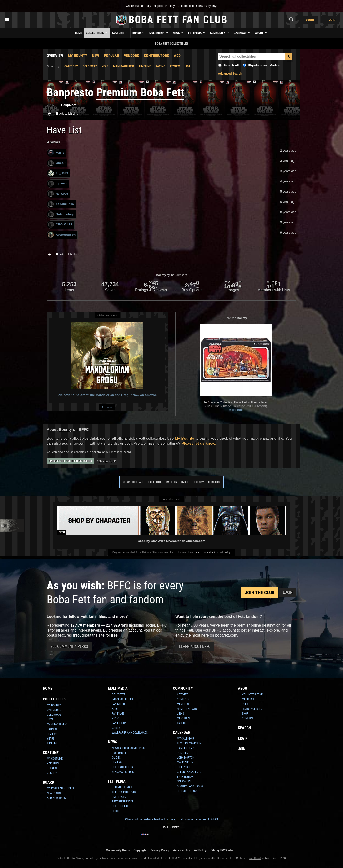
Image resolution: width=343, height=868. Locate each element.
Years (51, 739)
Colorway (90, 66)
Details (52, 768)
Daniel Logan (186, 748)
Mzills (56, 153)
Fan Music (118, 704)
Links (180, 714)
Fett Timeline (121, 806)
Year (105, 66)
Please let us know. (199, 443)
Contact (248, 718)
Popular (111, 56)
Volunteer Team (253, 694)
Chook (57, 163)
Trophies (183, 723)
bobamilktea (61, 204)
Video (116, 718)
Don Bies (182, 753)
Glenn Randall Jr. (189, 772)
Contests (183, 699)
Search (245, 728)
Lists (50, 720)
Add (177, 56)
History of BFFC (252, 709)
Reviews (52, 734)
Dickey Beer (185, 767)
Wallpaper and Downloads (130, 733)
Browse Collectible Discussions (70, 461)
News (179, 33)
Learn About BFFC (195, 646)
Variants (53, 763)
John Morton (186, 758)
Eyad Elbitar (185, 777)
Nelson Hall (185, 781)
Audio (116, 709)
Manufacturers (57, 724)
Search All (231, 65)
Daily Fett (119, 694)
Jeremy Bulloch (188, 791)
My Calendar (185, 739)
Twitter (171, 482)
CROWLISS (60, 225)
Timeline (145, 66)
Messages (183, 718)
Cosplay (52, 773)
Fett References (123, 802)
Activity (182, 694)
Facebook (155, 482)
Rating (160, 66)
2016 (50, 105)
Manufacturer (124, 66)
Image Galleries (122, 699)
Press (246, 704)
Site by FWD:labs (222, 850)
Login (310, 20)
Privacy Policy (160, 850)
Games (116, 728)
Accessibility (182, 850)
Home (78, 33)
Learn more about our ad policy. (213, 552)
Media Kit (248, 699)
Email (185, 482)
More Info (236, 410)
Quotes (117, 811)
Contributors (156, 56)
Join (332, 20)
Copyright (140, 850)
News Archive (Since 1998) (129, 748)
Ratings (52, 729)
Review (175, 66)
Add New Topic (106, 461)
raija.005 (58, 194)
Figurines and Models (264, 65)
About (262, 33)
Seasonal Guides (123, 772)
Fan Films (118, 714)
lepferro (58, 184)
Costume (120, 33)
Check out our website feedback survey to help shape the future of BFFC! (171, 819)
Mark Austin (185, 762)
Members (183, 704)
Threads (214, 482)
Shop (245, 714)
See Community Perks (69, 646)
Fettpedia (197, 33)
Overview (55, 56)
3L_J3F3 (58, 173)
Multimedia (159, 33)
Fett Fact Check (123, 767)
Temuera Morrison (189, 743)
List (187, 66)
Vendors (131, 56)
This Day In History (124, 792)
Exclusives (119, 753)
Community (220, 33)
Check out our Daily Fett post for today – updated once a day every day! (171, 6)
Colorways (54, 715)
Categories (54, 710)
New (96, 56)
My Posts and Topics (60, 788)
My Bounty (78, 56)
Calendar (242, 33)
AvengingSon (62, 235)
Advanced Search (230, 74)
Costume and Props (190, 786)
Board (139, 33)
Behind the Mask (123, 787)
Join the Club (260, 592)
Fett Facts (119, 797)
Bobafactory (61, 214)
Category (71, 66)
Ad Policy (107, 407)
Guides (116, 758)
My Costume (55, 759)
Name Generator (188, 709)
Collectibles (97, 33)
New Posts (54, 793)
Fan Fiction (119, 723)
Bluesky (198, 482)
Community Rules (118, 850)
